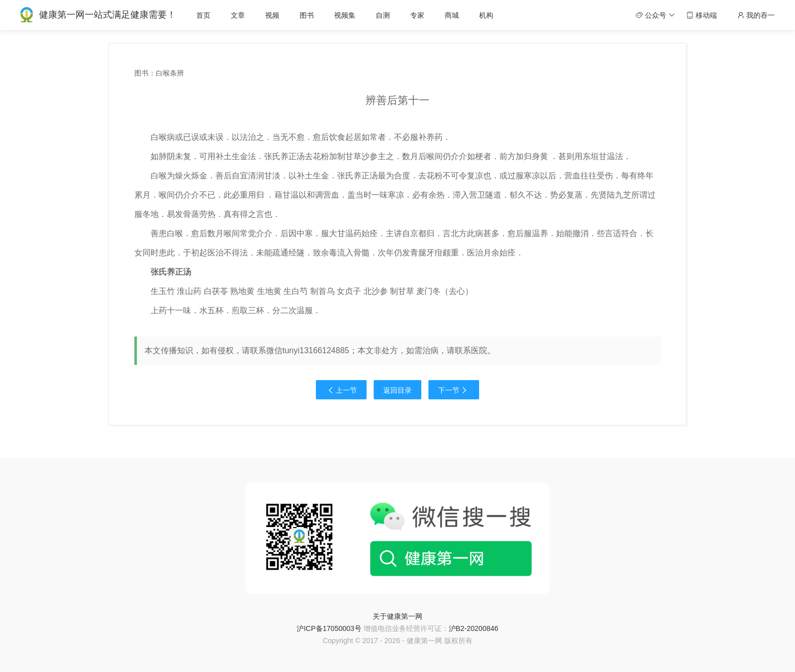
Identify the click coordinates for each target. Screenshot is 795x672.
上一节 (341, 390)
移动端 (702, 15)
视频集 (345, 15)
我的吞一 (756, 15)
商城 (452, 15)
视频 (272, 15)
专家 (417, 15)
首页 (203, 15)
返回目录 (397, 390)
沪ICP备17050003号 (329, 628)
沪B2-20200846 (474, 628)
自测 (383, 15)
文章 (238, 15)
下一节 (454, 390)
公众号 (655, 15)
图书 (307, 15)
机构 (486, 15)
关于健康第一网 (397, 616)
